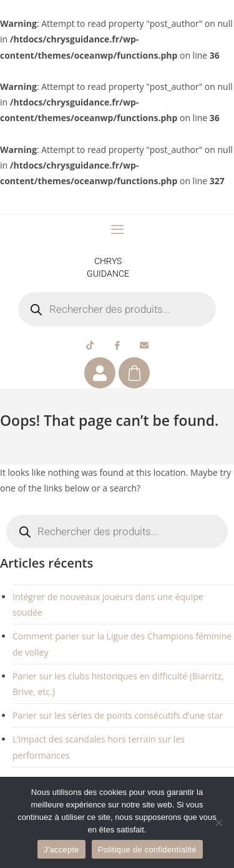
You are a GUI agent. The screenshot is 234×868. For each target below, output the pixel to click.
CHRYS (108, 261)
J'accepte (61, 850)
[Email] (144, 345)
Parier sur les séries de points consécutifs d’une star (118, 715)
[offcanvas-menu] (117, 230)
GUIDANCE (108, 274)
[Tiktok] (90, 345)
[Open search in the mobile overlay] (117, 309)
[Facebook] (117, 345)
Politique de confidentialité (147, 850)
